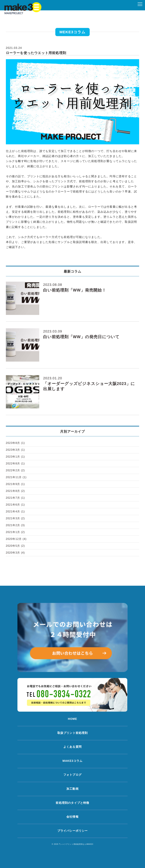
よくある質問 (72, 747)
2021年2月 (15, 525)
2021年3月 (15, 518)
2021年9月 (15, 484)
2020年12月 (16, 539)
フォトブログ (72, 775)
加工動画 (72, 789)
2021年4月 (15, 512)
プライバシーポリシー (73, 831)
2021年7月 (15, 498)
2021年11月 (16, 477)
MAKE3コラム (72, 761)
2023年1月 (15, 457)
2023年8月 (15, 443)
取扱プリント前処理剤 (73, 733)
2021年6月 (15, 505)
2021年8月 (15, 491)
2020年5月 (15, 546)
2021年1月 (15, 532)
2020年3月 (15, 553)
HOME (72, 719)
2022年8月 (15, 464)
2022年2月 (15, 470)
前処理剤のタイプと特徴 (72, 803)
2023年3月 (15, 450)
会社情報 (72, 817)
